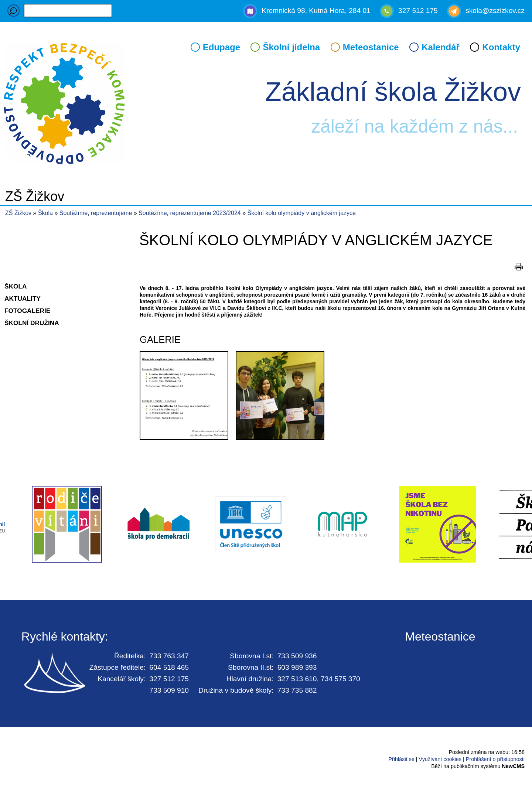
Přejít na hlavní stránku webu (266, 105)
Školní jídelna (291, 47)
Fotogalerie (27, 311)
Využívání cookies (440, 759)
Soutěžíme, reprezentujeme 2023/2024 (190, 213)
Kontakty (501, 47)
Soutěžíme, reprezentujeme (97, 213)
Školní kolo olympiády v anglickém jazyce (302, 213)
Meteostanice (371, 47)
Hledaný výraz (13, 11)
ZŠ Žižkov (18, 213)
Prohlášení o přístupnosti (495, 759)
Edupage (221, 47)
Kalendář (441, 47)
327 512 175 (418, 11)
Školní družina (32, 323)
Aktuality (23, 298)
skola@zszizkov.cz (495, 11)
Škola (46, 213)
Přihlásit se (401, 759)
